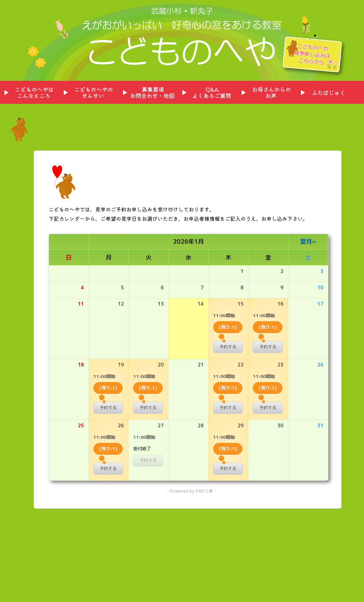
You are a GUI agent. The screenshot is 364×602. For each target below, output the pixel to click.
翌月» (308, 241)
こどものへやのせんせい (94, 92)
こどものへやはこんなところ (34, 92)
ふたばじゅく (328, 93)
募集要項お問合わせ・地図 (152, 92)
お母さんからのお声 (272, 92)
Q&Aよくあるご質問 (211, 92)
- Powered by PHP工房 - (191, 491)
